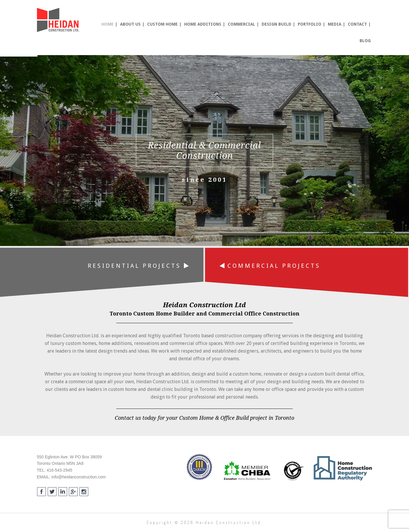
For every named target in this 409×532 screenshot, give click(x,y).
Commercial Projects (270, 266)
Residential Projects (138, 266)
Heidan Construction (59, 20)
